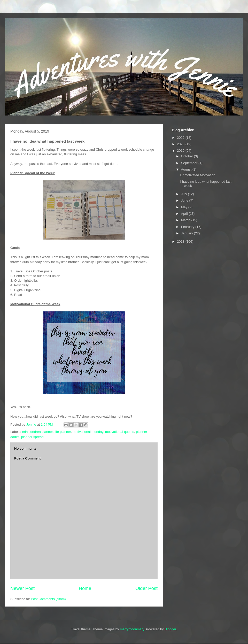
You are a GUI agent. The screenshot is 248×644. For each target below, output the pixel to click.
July (185, 194)
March (186, 220)
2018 (181, 242)
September (190, 163)
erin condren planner (38, 432)
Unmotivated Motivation (198, 175)
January (188, 233)
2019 (181, 151)
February (188, 227)
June (185, 200)
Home (85, 588)
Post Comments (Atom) (48, 599)
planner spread (32, 437)
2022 (181, 138)
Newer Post (22, 588)
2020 (181, 144)
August (187, 169)
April (185, 214)
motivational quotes (120, 432)
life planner (63, 432)
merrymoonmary (132, 629)
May (185, 207)
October (188, 156)
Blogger (170, 629)
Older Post (146, 588)
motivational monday (88, 432)
